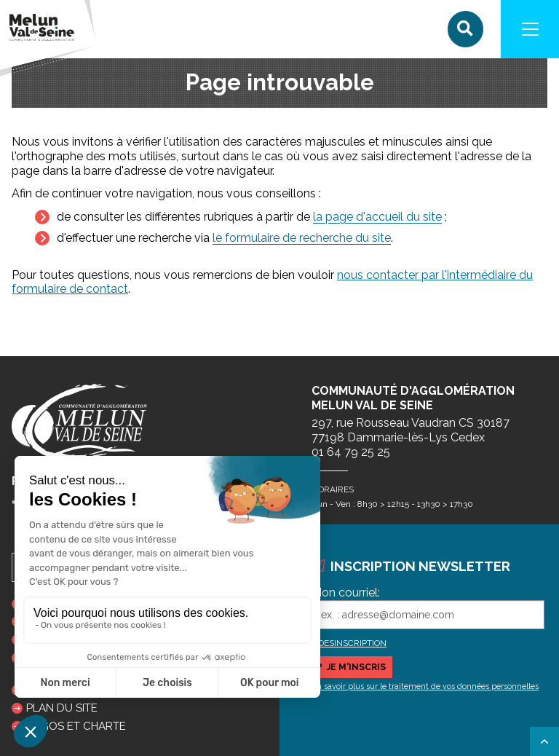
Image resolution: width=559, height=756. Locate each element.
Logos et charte (76, 726)
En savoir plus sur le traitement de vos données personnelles (425, 686)
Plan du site (62, 708)
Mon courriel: (346, 592)
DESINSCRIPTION (352, 643)
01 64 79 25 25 (351, 452)
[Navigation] (530, 29)
